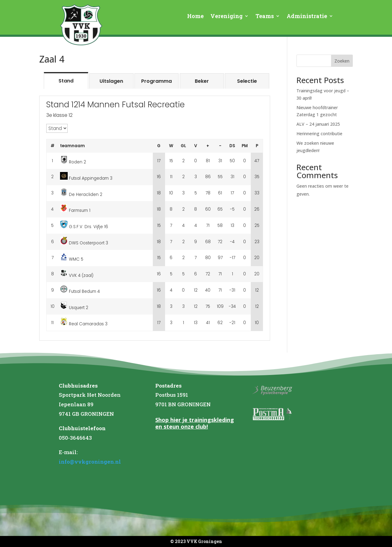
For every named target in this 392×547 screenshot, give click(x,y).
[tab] (66, 80)
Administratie (307, 17)
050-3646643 (75, 438)
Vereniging (226, 17)
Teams (265, 17)
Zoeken (342, 61)
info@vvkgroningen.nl (90, 462)
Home (195, 17)
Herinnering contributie (319, 134)
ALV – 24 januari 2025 (318, 124)
